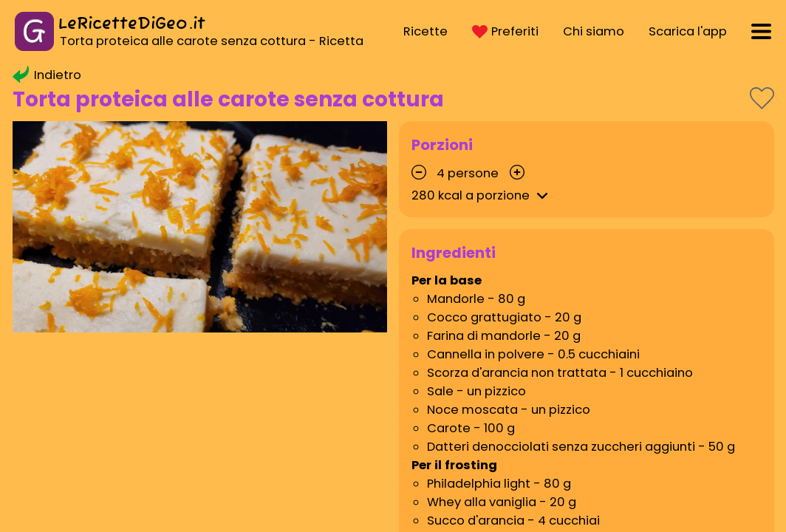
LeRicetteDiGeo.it (132, 24)
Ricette (426, 31)
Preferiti (505, 31)
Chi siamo (594, 31)
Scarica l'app (688, 31)
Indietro (47, 75)
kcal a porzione (482, 195)
